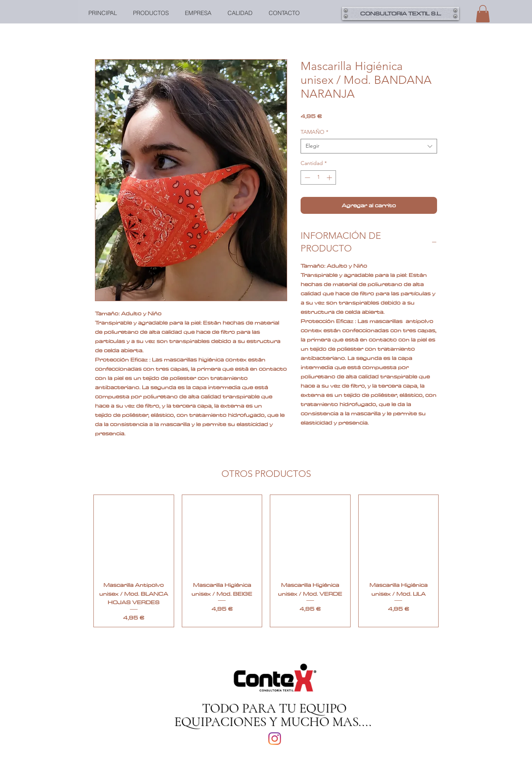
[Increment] (330, 177)
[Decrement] (307, 177)
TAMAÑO (314, 132)
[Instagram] (275, 739)
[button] (483, 14)
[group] (266, 561)
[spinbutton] (318, 177)
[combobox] (369, 146)
